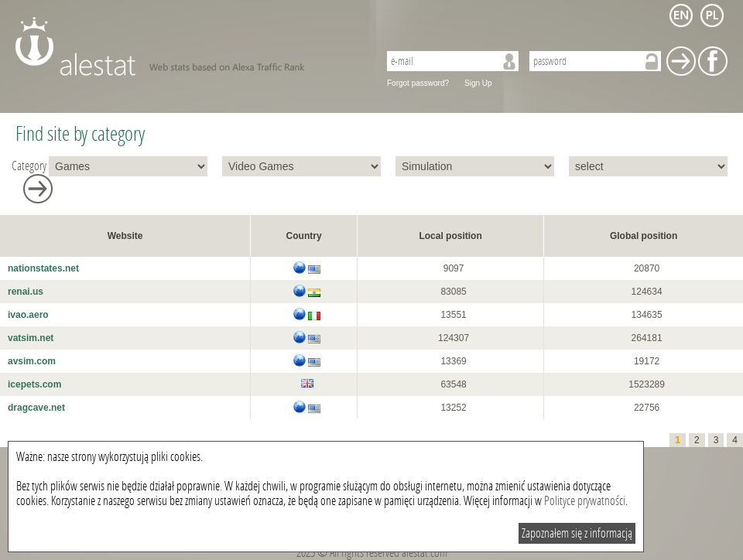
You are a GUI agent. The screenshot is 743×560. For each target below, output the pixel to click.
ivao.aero (28, 315)
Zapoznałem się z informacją (577, 533)
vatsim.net (31, 338)
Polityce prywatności (585, 501)
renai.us (26, 292)
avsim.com (32, 361)
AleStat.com (188, 46)
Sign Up (478, 83)
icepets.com (34, 384)
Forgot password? (418, 83)
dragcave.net (36, 408)
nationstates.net (43, 268)
